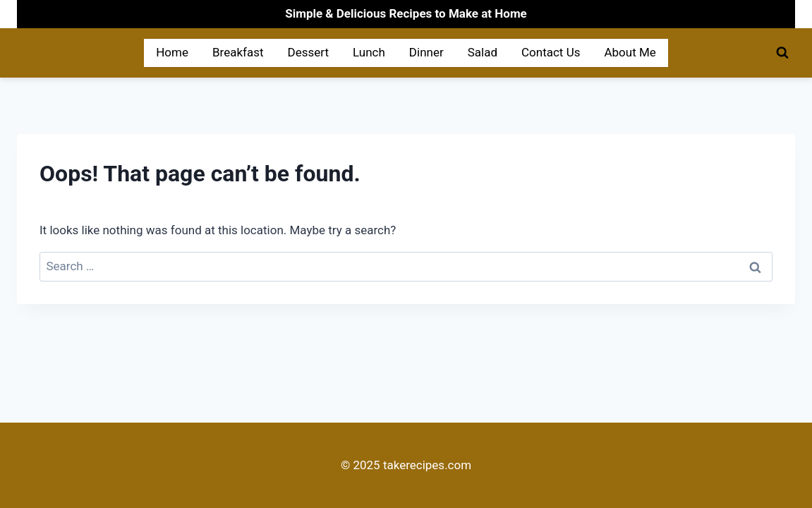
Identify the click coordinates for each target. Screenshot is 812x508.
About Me (630, 52)
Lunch (369, 52)
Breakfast (238, 52)
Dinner (426, 52)
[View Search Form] (782, 53)
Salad (483, 52)
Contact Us (551, 52)
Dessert (308, 52)
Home (172, 52)
